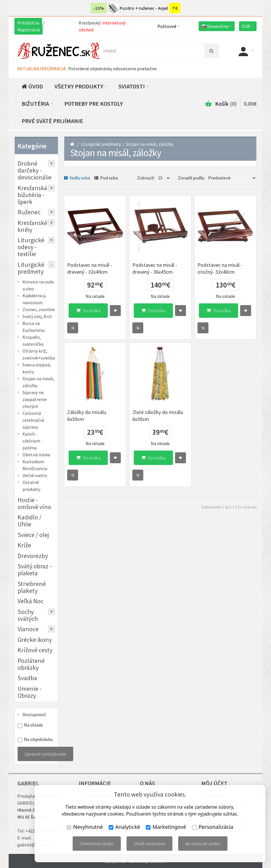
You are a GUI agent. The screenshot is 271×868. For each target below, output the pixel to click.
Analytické (124, 827)
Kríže (24, 545)
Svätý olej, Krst (37, 316)
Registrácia (29, 30)
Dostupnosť (34, 714)
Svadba (27, 678)
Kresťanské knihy (32, 226)
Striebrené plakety (32, 587)
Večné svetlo (35, 475)
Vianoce (28, 629)
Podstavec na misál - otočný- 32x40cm (220, 268)
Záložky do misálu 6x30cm (87, 416)
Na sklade (33, 725)
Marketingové (166, 827)
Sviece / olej (33, 535)
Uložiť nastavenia (149, 844)
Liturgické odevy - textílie (31, 247)
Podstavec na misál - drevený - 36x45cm (155, 268)
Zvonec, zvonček (39, 309)
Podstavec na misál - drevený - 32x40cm (90, 268)
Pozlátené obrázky (31, 664)
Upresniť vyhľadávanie (45, 754)
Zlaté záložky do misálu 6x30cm (158, 416)
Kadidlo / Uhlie (30, 521)
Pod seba (106, 178)
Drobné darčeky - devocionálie (35, 170)
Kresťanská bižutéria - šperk (32, 195)
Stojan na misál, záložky (150, 144)
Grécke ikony (35, 640)
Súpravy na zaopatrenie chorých (35, 399)
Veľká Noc (31, 601)
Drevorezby (33, 556)
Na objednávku (38, 739)
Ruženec (29, 212)
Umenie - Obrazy (30, 692)
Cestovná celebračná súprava (33, 420)
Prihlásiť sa (28, 23)
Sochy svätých (28, 615)
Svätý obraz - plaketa (35, 570)
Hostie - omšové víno (34, 503)
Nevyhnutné (85, 827)
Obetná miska (36, 455)
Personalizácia (213, 827)
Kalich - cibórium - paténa (33, 441)
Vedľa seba (77, 178)
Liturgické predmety (101, 144)
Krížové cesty (35, 650)
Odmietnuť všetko (97, 844)
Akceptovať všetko (203, 844)
